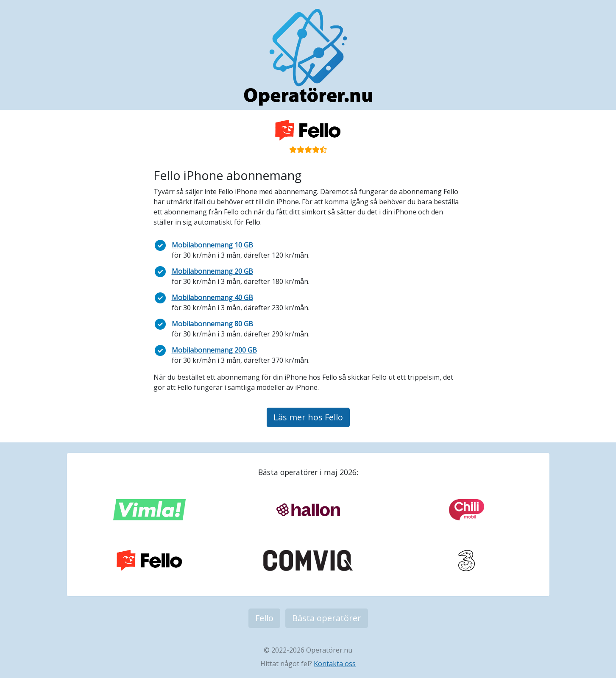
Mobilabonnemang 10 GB (212, 245)
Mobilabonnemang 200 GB (214, 350)
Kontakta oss (335, 664)
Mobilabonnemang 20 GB (212, 271)
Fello (264, 618)
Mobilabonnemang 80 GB (212, 324)
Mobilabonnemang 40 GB (212, 297)
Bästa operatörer (327, 618)
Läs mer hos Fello (308, 417)
